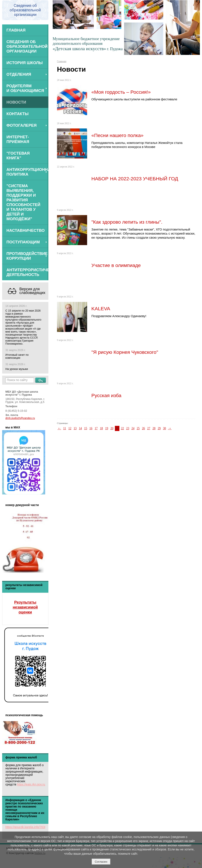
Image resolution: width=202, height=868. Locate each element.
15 (86, 428)
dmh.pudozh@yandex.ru (20, 418)
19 (107, 428)
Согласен (101, 862)
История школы (25, 63)
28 (154, 428)
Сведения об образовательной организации (27, 46)
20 (112, 428)
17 (96, 428)
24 (133, 428)
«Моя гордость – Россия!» (121, 92)
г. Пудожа (115, 49)
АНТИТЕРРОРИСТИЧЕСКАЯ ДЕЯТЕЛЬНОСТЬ (27, 272)
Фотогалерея (22, 125)
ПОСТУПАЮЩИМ (23, 242)
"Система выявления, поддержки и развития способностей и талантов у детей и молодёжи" (23, 202)
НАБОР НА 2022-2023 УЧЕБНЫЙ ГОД (135, 179)
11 (65, 428)
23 (128, 428)
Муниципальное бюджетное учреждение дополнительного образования (86, 44)
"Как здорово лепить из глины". (127, 222)
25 (138, 428)
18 (101, 428)
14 (80, 428)
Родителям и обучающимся (25, 88)
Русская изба (106, 395)
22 (122, 428)
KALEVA (101, 309)
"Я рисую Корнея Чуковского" (125, 352)
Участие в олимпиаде (116, 265)
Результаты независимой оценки (25, 607)
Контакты (18, 114)
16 (91, 428)
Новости (16, 102)
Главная (16, 30)
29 (159, 428)
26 (143, 428)
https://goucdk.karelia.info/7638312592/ (31, 827)
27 (149, 428)
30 (165, 428)
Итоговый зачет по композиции (17, 356)
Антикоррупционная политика (27, 172)
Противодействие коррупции (27, 256)
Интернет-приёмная (18, 139)
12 (70, 428)
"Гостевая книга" (18, 156)
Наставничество (26, 230)
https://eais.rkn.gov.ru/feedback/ (38, 784)
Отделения (19, 74)
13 (75, 428)
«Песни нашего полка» (117, 135)
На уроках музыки (17, 369)
